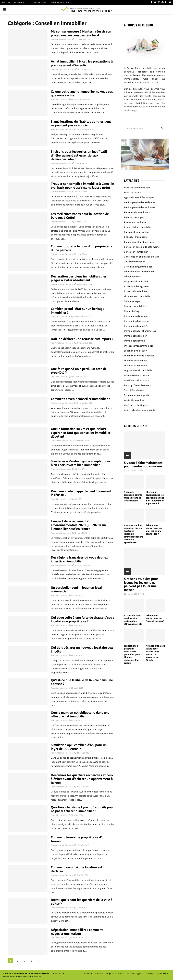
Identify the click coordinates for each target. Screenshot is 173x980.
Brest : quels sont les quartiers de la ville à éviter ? (82, 902)
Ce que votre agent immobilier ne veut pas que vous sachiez (82, 93)
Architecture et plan (135, 217)
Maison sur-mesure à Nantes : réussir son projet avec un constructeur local (81, 33)
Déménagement (133, 277)
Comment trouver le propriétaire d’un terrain (78, 839)
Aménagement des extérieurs (140, 202)
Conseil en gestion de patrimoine (142, 247)
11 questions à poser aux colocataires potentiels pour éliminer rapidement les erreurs (132, 654)
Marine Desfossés (63, 39)
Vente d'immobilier (134, 400)
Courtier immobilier (135, 262)
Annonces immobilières (137, 212)
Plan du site (162, 974)
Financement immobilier (137, 296)
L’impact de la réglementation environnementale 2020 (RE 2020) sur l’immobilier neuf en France (78, 525)
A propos (88, 974)
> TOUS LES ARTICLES (37, 3)
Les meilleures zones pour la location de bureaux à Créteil (80, 216)
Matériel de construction (137, 375)
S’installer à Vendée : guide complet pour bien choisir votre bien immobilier (81, 463)
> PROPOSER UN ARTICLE (60, 3)
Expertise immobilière (136, 291)
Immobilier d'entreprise (136, 321)
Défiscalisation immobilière (139, 272)
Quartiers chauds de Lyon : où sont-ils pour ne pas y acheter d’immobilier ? (82, 809)
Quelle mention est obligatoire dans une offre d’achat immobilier (80, 714)
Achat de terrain (133, 193)
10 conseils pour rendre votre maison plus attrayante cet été (133, 620)
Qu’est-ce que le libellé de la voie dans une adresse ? (82, 682)
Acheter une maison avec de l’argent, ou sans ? (155, 618)
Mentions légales (135, 974)
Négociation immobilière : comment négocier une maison (77, 932)
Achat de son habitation (137, 188)
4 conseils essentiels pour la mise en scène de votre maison (133, 496)
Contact (99, 974)
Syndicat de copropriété (137, 395)
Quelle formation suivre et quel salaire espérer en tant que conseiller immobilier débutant (81, 432)
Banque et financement (137, 232)
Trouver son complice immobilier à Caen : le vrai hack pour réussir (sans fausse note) (82, 185)
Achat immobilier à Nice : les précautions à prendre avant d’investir (82, 63)
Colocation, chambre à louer (139, 242)
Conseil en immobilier (136, 252)
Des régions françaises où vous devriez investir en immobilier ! (79, 559)
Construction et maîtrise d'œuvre (142, 257)
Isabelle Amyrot (61, 441)
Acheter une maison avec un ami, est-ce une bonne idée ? (154, 530)
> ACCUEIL (6, 3)
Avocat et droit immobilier (138, 227)
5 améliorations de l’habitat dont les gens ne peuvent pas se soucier (81, 123)
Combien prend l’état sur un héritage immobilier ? (78, 311)
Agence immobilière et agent (139, 197)
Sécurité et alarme (134, 390)
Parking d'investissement (138, 385)
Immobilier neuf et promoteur (140, 331)
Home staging (132, 311)
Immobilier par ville (134, 341)
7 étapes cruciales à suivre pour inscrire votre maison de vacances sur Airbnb (155, 653)
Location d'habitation (136, 351)
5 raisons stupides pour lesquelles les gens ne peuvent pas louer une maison (141, 584)
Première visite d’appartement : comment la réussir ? (81, 493)
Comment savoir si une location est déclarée (77, 869)
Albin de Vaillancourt (64, 69)
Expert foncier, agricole (136, 286)
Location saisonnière (135, 365)
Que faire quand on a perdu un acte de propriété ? (79, 371)
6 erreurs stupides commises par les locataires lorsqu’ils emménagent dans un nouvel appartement (134, 534)
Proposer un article (115, 974)
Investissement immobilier (138, 346)
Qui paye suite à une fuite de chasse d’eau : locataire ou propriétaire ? (82, 619)
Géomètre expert (133, 301)
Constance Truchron (64, 129)
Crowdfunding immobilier (138, 267)
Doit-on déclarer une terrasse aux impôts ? (82, 339)
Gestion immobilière (135, 306)
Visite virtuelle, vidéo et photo (140, 410)
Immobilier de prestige (136, 326)
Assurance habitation (136, 222)
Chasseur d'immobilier (136, 237)
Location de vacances (136, 361)
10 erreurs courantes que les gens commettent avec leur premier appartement (155, 498)
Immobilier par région (136, 336)
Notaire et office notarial (137, 380)
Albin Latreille (61, 99)
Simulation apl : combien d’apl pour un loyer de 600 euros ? (79, 747)
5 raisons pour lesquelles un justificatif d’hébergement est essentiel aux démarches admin (79, 155)
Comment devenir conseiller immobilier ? (80, 399)
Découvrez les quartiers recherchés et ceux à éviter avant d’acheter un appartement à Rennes (82, 779)
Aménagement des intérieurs (140, 207)
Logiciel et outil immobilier (138, 370)
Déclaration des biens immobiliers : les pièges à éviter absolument (79, 278)
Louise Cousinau (62, 317)
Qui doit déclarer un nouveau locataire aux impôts (82, 649)
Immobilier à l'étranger (136, 316)
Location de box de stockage (139, 356)
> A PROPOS (19, 3)
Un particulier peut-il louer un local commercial (76, 589)
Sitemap (150, 974)
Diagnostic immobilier (136, 281)
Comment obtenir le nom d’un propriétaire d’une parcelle (82, 248)
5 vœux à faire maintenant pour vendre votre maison (143, 464)
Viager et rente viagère (136, 405)
